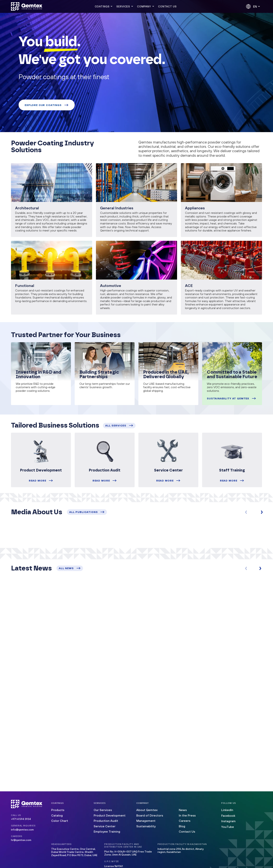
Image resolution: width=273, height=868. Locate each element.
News (183, 810)
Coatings (102, 6)
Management (146, 821)
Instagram (228, 821)
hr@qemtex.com (21, 840)
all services (119, 425)
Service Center (105, 826)
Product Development (110, 815)
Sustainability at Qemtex (231, 398)
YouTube (228, 827)
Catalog (57, 815)
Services (123, 6)
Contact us (167, 6)
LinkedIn (227, 810)
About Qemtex (147, 810)
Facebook (228, 816)
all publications (87, 512)
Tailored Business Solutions (55, 425)
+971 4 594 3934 (21, 819)
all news (70, 568)
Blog (182, 826)
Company (144, 6)
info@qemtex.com (22, 830)
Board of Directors (150, 815)
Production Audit (106, 821)
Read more (41, 481)
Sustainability (146, 826)
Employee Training (107, 831)
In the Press (187, 815)
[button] (262, 512)
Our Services (103, 810)
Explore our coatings (47, 105)
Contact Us (187, 831)
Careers (185, 821)
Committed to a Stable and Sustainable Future (232, 375)
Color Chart (60, 821)
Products (58, 810)
